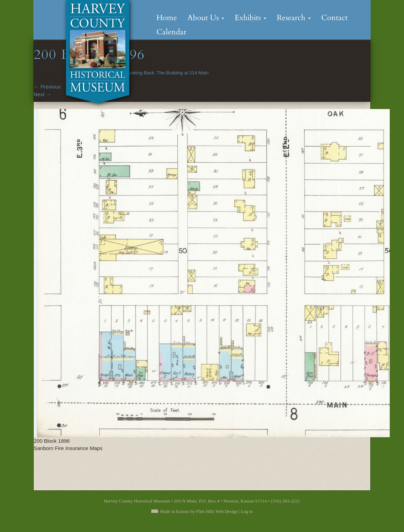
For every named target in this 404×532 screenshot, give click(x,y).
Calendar (171, 32)
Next (42, 94)
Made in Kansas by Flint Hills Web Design (199, 511)
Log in (247, 511)
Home (167, 18)
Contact (334, 18)
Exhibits (251, 18)
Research (294, 18)
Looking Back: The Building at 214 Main (167, 73)
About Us (206, 18)
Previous (47, 87)
